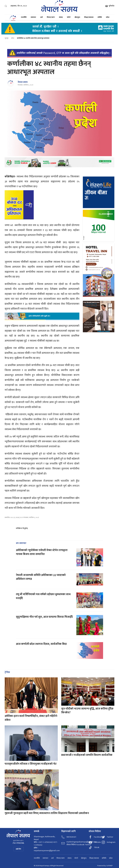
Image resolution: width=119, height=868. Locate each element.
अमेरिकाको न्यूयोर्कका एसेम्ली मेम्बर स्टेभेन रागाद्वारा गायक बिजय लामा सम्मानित (42, 552)
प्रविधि (100, 17)
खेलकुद (77, 17)
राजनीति (24, 17)
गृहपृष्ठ (7, 38)
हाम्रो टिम (18, 849)
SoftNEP (110, 866)
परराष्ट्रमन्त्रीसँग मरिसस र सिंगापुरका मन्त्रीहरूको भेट (31, 764)
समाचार (33, 17)
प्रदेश (108, 17)
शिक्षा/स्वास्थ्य (89, 17)
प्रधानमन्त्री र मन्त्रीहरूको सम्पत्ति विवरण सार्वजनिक (87, 755)
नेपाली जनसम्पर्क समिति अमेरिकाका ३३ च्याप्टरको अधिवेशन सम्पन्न (41, 577)
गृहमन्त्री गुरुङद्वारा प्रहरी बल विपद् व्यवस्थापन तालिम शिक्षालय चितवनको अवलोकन (47, 813)
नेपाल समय (23, 82)
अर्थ (41, 17)
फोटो (69, 17)
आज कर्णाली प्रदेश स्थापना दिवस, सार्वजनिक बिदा (41, 644)
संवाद (61, 17)
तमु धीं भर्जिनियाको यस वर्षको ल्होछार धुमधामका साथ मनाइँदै (43, 596)
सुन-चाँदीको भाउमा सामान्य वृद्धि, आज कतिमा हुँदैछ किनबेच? (87, 711)
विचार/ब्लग (51, 17)
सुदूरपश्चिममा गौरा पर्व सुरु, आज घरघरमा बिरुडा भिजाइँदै (44, 617)
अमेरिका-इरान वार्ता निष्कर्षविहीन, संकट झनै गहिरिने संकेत (31, 718)
